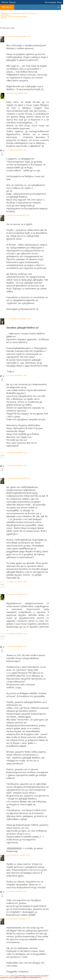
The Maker (13, 319)
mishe (12, 93)
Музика (24, 16)
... (7, 474)
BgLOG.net (7, 7)
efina (11, 150)
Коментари (18, 16)
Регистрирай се (5, 976)
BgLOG (25, 14)
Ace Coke (13, 37)
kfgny (11, 453)
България (11, 16)
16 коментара (32, 14)
